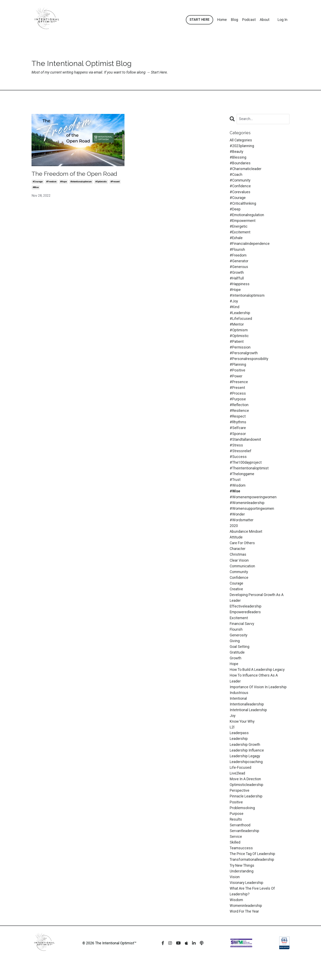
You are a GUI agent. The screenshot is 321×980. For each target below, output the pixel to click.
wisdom (236, 919)
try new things (242, 883)
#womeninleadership (247, 512)
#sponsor (238, 441)
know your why (242, 736)
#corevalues (240, 193)
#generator (239, 264)
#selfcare (238, 435)
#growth (237, 276)
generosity (239, 648)
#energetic (239, 229)
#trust (235, 488)
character (238, 559)
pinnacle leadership (246, 813)
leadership (239, 754)
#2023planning (242, 146)
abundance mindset (246, 541)
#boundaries (240, 164)
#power (236, 382)
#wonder (237, 524)
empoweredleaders (246, 624)
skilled (235, 860)
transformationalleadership (252, 878)
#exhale (236, 240)
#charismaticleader (246, 170)
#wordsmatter (242, 530)
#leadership (240, 317)
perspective (240, 807)
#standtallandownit (245, 447)
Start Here (160, 72)
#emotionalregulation (247, 217)
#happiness (240, 288)
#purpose (238, 406)
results (236, 836)
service (236, 854)
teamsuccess (241, 866)
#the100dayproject (246, 471)
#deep (235, 211)
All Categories (241, 140)
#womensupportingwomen (252, 518)
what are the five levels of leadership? (252, 910)
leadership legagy (245, 771)
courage (237, 594)
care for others (242, 553)
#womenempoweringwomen (254, 506)
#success (238, 465)
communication (243, 577)
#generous (239, 270)
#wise (36, 188)
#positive (237, 376)
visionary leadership (247, 901)
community (239, 583)
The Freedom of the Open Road (76, 174)
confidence (239, 589)
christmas (238, 565)
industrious (239, 706)
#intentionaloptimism (81, 182)
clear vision (239, 571)
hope (234, 677)
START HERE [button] (199, 20)
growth (236, 671)
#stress (236, 453)
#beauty (237, 152)
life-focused (240, 783)
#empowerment (243, 223)
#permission (240, 353)
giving (235, 653)
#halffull (237, 282)
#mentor (237, 329)
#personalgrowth (244, 358)
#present (115, 182)
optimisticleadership (247, 801)
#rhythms (238, 429)
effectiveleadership (246, 618)
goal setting (240, 659)
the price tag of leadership (253, 872)
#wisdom (238, 494)
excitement (239, 630)
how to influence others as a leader (254, 692)
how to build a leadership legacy (258, 683)
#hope (63, 182)
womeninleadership (246, 925)
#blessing (238, 158)
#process (238, 400)
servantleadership (244, 848)
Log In (283, 20)
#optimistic (101, 182)
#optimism (239, 335)
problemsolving (242, 824)
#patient (237, 347)
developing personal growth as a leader (257, 609)
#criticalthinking (243, 205)
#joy (234, 305)
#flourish (237, 252)
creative (236, 600)
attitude (236, 547)
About (265, 20)
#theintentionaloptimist (249, 476)
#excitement (240, 234)
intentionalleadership (247, 718)
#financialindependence (250, 246)
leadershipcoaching (246, 777)
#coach (236, 175)
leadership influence (247, 765)
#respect (238, 423)
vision (235, 895)
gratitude (237, 665)
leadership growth (245, 760)
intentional (238, 712)
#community (240, 181)
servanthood (240, 842)
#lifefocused (241, 323)
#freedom (51, 182)
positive (236, 819)
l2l (232, 742)
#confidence (240, 187)
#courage (38, 182)
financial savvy (242, 636)
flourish (236, 642)
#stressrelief (241, 459)
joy (233, 730)
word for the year (245, 931)
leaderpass (239, 748)
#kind (235, 311)
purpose (237, 830)
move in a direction (245, 795)
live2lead (237, 789)
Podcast (249, 20)
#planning (238, 370)
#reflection (239, 412)
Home (222, 20)
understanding (242, 889)
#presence (239, 388)
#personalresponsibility (249, 364)
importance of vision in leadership (258, 701)
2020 (234, 535)
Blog (235, 20)
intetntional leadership (248, 724)
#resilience (239, 417)
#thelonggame (242, 482)
